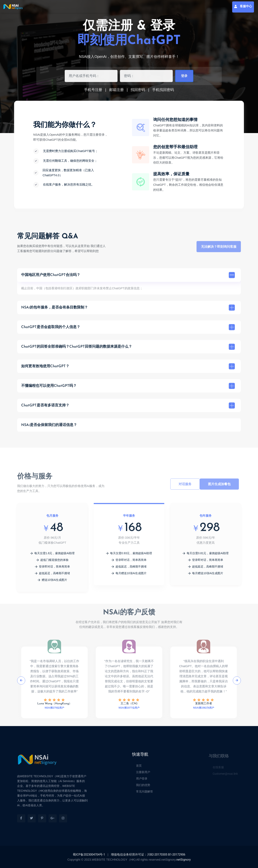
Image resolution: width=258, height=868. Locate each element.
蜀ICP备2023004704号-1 (89, 856)
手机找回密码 (163, 91)
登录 (184, 78)
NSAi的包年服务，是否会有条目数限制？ (128, 310)
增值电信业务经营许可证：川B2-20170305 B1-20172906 (148, 856)
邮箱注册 (117, 91)
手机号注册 (93, 91)
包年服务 (206, 517)
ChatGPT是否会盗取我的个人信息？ (128, 329)
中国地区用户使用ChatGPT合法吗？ (128, 277)
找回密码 (138, 91)
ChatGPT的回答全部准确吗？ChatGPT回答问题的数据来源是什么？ (128, 349)
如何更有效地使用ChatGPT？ (128, 368)
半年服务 (129, 517)
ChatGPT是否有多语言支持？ (128, 407)
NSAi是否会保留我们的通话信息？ (49, 427)
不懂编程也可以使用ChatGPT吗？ (128, 388)
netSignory (184, 862)
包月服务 (52, 517)
